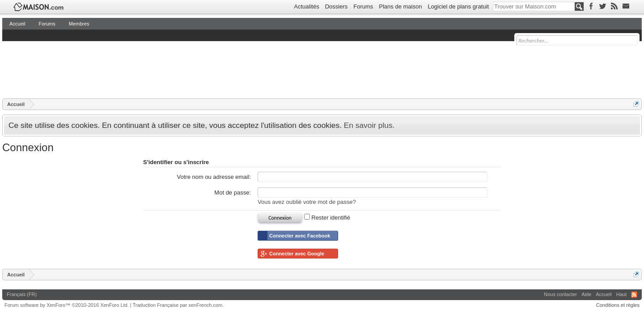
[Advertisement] (165, 69)
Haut (621, 294)
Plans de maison (400, 6)
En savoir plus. (369, 125)
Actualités (306, 6)
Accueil (17, 24)
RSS (634, 295)
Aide (586, 294)
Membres (79, 24)
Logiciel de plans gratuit (458, 6)
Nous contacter (560, 294)
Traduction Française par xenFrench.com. (178, 305)
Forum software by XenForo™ (67, 305)
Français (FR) (22, 294)
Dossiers (337, 6)
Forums (363, 6)
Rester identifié (327, 218)
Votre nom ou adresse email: (214, 177)
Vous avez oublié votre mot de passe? (307, 202)
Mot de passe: (233, 193)
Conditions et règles (618, 305)
